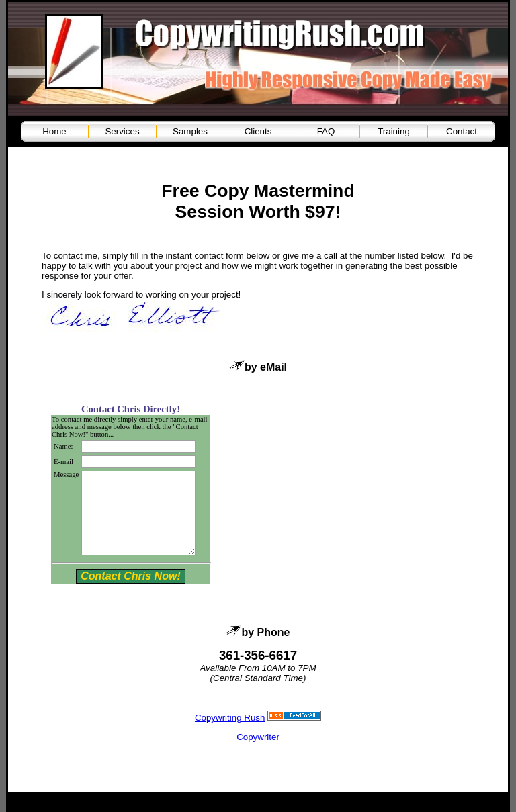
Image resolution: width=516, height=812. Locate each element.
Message (66, 475)
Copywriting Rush (230, 734)
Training (394, 131)
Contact (462, 131)
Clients (258, 131)
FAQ (326, 131)
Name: (63, 446)
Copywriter (258, 753)
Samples (190, 131)
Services (122, 131)
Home (54, 131)
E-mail (63, 462)
